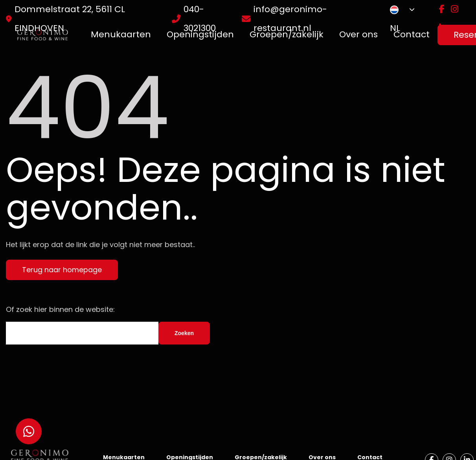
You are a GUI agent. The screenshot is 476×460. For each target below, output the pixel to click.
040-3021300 (200, 19)
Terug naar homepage (62, 270)
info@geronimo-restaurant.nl (290, 19)
